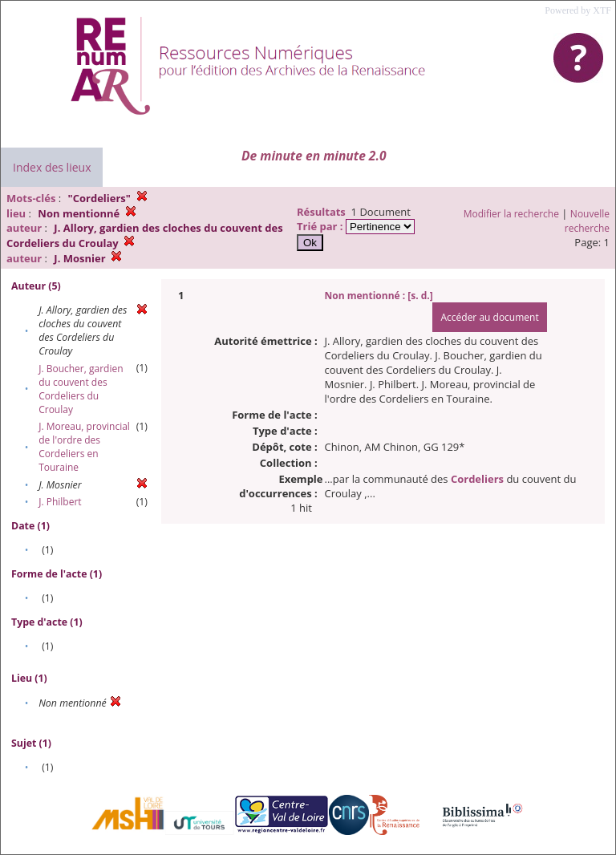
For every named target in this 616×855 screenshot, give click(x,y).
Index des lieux (52, 167)
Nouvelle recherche (587, 221)
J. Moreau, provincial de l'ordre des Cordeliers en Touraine (84, 447)
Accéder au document (489, 317)
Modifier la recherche (511, 214)
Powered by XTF (578, 10)
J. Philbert (60, 502)
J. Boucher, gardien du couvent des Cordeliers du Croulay (81, 389)
